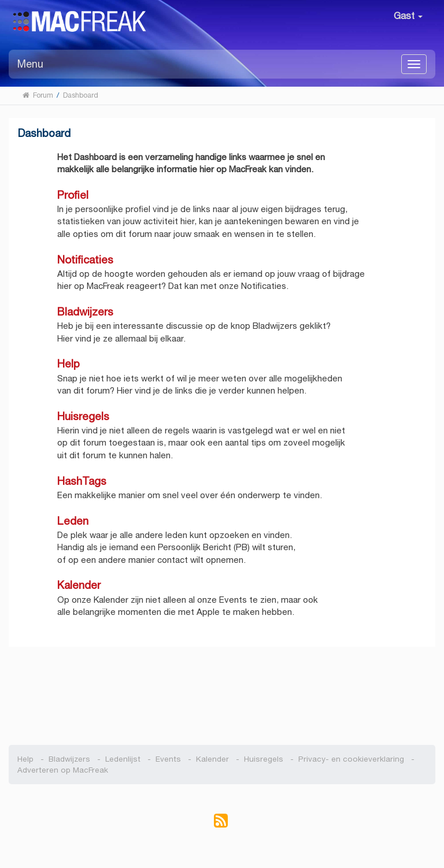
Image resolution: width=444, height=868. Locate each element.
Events (168, 759)
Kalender (79, 585)
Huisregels (83, 416)
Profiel (73, 195)
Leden (73, 521)
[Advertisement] (222, 690)
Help (69, 364)
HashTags (82, 481)
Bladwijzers (85, 312)
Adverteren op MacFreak (63, 770)
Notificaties (85, 260)
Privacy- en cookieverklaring (351, 759)
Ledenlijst (123, 759)
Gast (408, 16)
